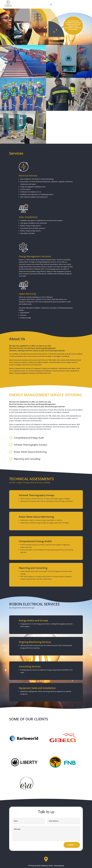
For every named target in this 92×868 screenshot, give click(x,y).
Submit (71, 845)
